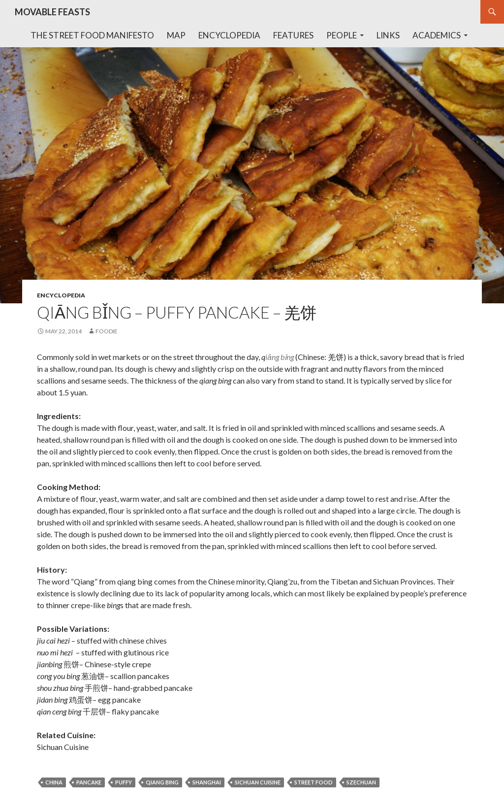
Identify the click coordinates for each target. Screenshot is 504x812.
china (54, 782)
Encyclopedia (229, 35)
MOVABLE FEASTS (52, 12)
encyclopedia (61, 295)
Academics (437, 35)
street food (314, 782)
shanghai (207, 782)
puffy (124, 782)
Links (388, 35)
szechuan (361, 782)
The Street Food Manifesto (92, 35)
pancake (89, 782)
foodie (107, 331)
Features (293, 35)
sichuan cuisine (258, 782)
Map (176, 35)
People (342, 35)
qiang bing (162, 782)
